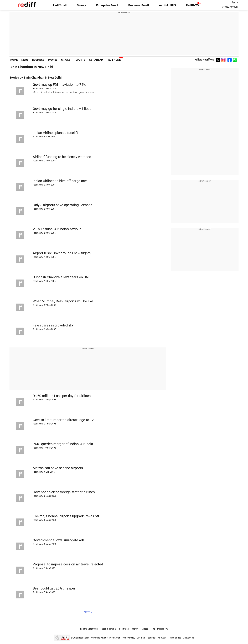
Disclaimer (115, 638)
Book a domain (109, 629)
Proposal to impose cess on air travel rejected (68, 564)
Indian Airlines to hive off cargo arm (60, 181)
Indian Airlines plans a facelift (55, 133)
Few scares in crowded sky (53, 325)
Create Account (230, 7)
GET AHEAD (96, 60)
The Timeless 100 (160, 629)
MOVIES (53, 60)
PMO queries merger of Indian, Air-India (63, 444)
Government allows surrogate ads (59, 540)
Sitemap (141, 638)
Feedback (151, 638)
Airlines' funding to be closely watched (62, 157)
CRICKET (66, 60)
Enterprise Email (107, 5)
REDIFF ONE (114, 60)
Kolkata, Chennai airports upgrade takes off (66, 516)
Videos (145, 629)
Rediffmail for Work (89, 629)
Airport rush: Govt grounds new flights (62, 253)
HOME (14, 60)
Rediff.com (84, 638)
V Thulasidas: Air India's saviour (57, 229)
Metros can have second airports (58, 468)
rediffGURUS (167, 5)
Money (81, 5)
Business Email (139, 5)
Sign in (235, 2)
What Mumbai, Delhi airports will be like (63, 301)
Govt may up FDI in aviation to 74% (59, 85)
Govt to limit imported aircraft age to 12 (63, 420)
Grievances (188, 638)
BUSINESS (38, 60)
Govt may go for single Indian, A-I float (62, 109)
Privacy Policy (128, 638)
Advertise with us (99, 638)
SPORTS (80, 60)
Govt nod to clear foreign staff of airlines (64, 492)
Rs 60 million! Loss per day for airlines (62, 396)
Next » (88, 612)
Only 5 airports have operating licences (62, 205)
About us (162, 638)
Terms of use (175, 638)
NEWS (25, 60)
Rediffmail (60, 5)
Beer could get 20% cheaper (54, 588)
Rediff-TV (193, 5)
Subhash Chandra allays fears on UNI (61, 277)
